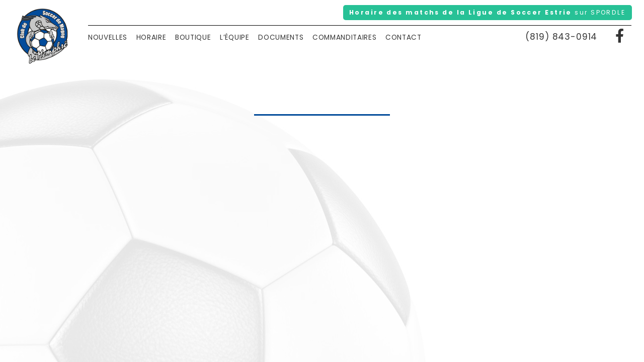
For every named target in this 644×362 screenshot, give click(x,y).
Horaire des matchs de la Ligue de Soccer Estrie (487, 12)
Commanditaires (345, 37)
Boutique (193, 37)
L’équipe (234, 37)
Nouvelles (108, 37)
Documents (281, 37)
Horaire (151, 37)
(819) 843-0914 (561, 37)
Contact (404, 37)
